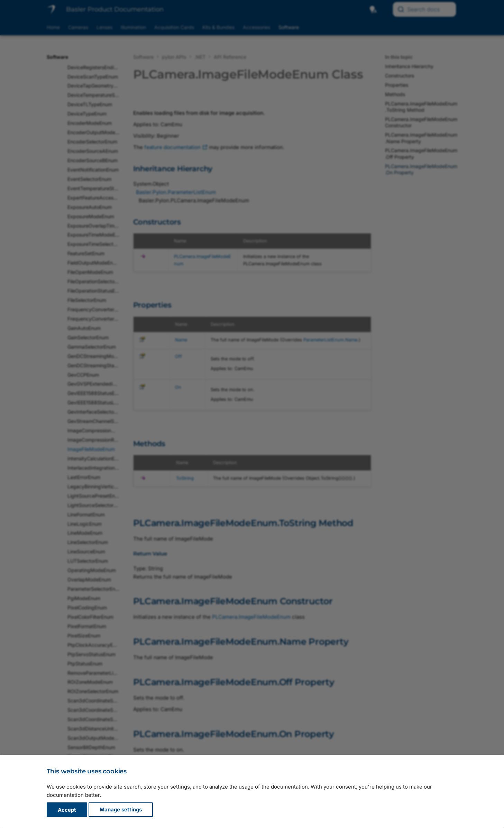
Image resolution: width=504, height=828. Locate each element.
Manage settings (121, 810)
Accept (67, 810)
